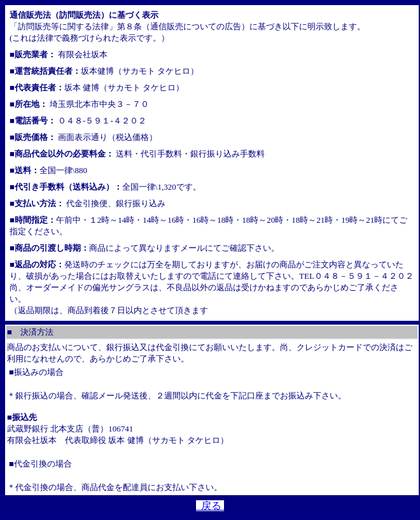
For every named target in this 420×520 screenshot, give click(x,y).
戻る (210, 506)
